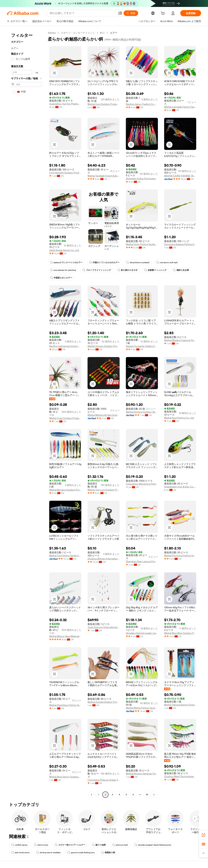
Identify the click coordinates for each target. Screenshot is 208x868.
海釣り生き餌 (181, 270)
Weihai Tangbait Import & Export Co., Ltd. (104, 176)
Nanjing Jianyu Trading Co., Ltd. (142, 104)
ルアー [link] (114, 33)
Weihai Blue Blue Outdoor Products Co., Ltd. (180, 633)
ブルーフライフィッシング (97, 270)
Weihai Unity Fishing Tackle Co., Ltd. (142, 244)
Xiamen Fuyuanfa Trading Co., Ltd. (142, 346)
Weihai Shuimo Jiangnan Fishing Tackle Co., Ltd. (142, 774)
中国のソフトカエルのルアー (104, 262)
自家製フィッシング (155, 270)
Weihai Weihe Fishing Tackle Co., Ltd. (142, 708)
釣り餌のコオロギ (128, 270)
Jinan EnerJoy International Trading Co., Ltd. (104, 627)
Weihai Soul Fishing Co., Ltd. (179, 418)
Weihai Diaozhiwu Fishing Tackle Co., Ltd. (65, 705)
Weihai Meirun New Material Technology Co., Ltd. (65, 636)
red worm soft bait (167, 262)
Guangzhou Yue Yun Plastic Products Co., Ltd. (65, 104)
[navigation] (26, 414)
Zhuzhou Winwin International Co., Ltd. (104, 559)
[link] (203, 835)
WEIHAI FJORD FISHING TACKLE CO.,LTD (180, 176)
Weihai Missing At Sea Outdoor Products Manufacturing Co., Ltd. (104, 415)
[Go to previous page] (92, 795)
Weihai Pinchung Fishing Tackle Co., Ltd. (180, 556)
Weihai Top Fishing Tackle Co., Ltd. (65, 556)
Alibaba (52, 33)
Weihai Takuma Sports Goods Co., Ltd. (180, 705)
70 (147, 795)
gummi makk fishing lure (81, 853)
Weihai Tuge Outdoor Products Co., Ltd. (65, 418)
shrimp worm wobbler (49, 853)
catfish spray (19, 845)
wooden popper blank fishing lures (153, 845)
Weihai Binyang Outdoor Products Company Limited (65, 490)
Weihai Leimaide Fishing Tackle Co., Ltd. (180, 107)
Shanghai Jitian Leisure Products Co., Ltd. (142, 561)
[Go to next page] (154, 795)
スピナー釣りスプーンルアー (70, 845)
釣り (102, 33)
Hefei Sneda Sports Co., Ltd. (64, 250)
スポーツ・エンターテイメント (78, 33)
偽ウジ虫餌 (99, 845)
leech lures (41, 845)
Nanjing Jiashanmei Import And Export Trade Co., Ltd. (65, 346)
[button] (120, 13)
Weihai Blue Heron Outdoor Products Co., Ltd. (65, 777)
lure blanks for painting (63, 270)
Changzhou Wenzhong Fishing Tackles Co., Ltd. (142, 484)
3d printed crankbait (138, 262)
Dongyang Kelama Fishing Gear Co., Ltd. (180, 244)
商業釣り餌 (108, 853)
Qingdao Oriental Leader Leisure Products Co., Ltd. (142, 633)
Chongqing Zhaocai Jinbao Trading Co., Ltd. (104, 780)
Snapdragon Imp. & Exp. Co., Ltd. (180, 487)
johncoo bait (120, 845)
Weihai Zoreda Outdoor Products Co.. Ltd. (104, 702)
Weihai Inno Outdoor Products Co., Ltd (104, 104)
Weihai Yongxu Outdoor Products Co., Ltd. (104, 346)
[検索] (131, 13)
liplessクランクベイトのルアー (66, 262)
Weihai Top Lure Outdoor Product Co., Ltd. (104, 490)
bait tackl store (20, 853)
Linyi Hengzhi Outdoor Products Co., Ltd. (65, 173)
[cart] (163, 14)
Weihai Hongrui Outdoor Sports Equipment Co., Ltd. (142, 412)
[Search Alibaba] (82, 13)
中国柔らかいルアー (61, 278)
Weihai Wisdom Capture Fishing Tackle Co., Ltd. (180, 340)
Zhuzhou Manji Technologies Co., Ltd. (180, 776)
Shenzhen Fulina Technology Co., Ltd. (142, 179)
